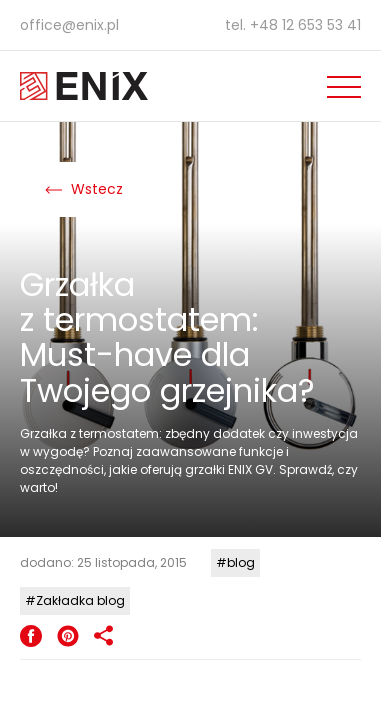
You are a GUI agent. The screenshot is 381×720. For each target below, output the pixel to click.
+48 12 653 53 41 (305, 25)
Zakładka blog (80, 600)
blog (241, 562)
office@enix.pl (69, 25)
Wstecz (84, 189)
